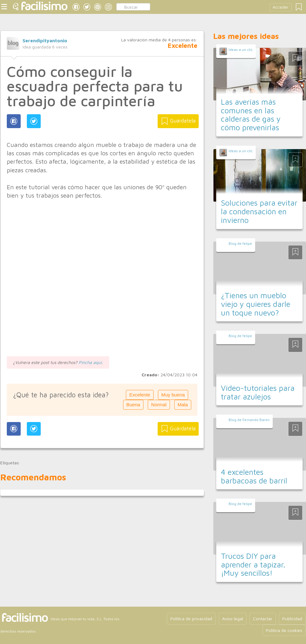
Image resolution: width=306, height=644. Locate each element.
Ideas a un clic (241, 50)
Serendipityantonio (45, 40)
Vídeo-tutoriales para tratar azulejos (258, 392)
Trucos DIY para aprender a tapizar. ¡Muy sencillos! (253, 564)
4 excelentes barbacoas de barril (254, 476)
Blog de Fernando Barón (249, 420)
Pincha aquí (90, 362)
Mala (183, 405)
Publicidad (292, 619)
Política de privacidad (191, 619)
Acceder (281, 7)
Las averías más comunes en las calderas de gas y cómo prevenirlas (251, 115)
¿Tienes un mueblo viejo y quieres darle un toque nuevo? (256, 304)
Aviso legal (233, 619)
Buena (133, 405)
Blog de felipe (240, 243)
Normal (159, 405)
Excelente (140, 395)
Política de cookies (284, 630)
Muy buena (173, 395)
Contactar (263, 619)
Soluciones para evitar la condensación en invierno (259, 211)
